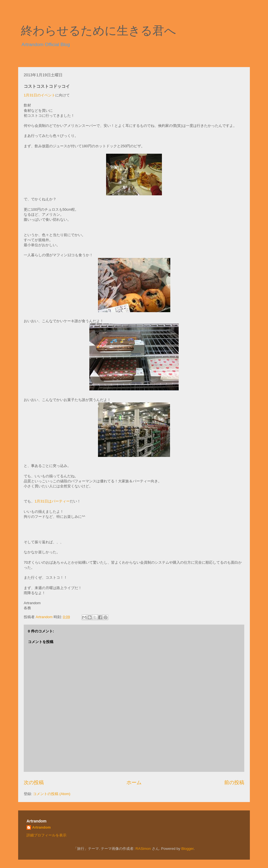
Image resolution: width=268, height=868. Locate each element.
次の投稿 (34, 782)
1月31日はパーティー (52, 501)
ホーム (134, 782)
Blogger (187, 849)
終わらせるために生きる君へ (99, 31)
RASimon (143, 849)
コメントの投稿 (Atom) (52, 794)
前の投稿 (234, 782)
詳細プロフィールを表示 (46, 835)
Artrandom (41, 827)
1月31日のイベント (40, 95)
